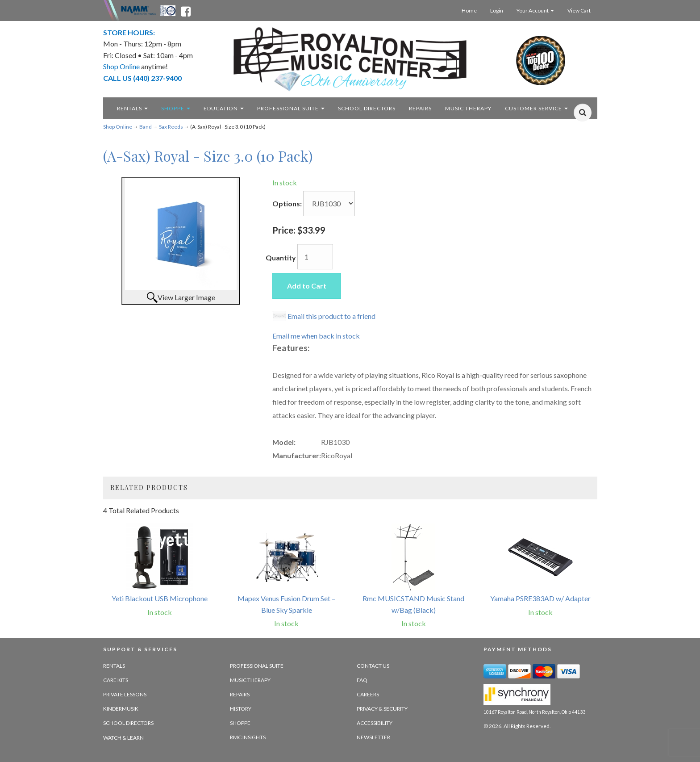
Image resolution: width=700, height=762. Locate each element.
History (241, 709)
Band (146, 127)
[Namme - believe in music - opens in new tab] (138, 10)
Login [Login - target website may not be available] (497, 10)
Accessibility (375, 723)
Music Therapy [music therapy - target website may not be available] (468, 108)
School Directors (128, 723)
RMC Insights (248, 737)
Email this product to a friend (331, 316)
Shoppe (176, 108)
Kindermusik (121, 709)
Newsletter (373, 737)
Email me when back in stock (316, 336)
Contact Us (373, 666)
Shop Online (118, 127)
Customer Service (536, 108)
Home (469, 10)
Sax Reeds (171, 127)
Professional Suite (291, 108)
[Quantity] (315, 257)
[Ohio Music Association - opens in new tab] (168, 10)
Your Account (535, 10)
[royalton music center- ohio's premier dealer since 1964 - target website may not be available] (350, 59)
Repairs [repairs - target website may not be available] (420, 108)
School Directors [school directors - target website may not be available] (367, 108)
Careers (368, 694)
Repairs (240, 694)
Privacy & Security (382, 709)
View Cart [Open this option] (579, 10)
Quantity (281, 257)
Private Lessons (125, 694)
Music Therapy (250, 680)
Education (224, 108)
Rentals (132, 108)
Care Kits (116, 680)
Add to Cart (307, 286)
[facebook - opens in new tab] (186, 10)
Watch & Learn (123, 738)
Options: (287, 203)
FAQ (362, 680)
